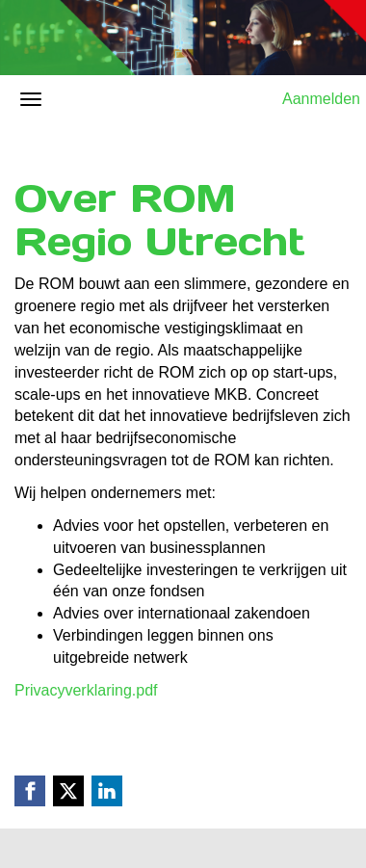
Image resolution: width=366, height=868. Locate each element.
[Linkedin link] (107, 791)
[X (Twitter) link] (68, 791)
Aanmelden (321, 99)
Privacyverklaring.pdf (86, 690)
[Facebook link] (30, 791)
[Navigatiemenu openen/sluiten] (31, 99)
